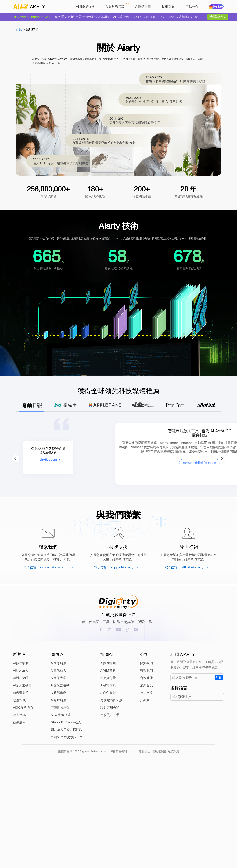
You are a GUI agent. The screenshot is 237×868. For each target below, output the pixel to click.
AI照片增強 (58, 802)
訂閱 (219, 779)
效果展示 (19, 824)
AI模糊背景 (108, 787)
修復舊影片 (21, 795)
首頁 (19, 29)
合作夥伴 (146, 780)
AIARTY (29, 7)
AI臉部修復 (58, 795)
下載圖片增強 (60, 809)
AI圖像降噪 (58, 780)
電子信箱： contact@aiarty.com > (48, 669)
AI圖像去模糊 (60, 787)
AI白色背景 (108, 795)
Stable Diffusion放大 (66, 824)
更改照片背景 (110, 817)
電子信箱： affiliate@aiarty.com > (189, 669)
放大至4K (20, 817)
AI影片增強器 (115, 6)
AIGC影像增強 (61, 817)
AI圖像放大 (58, 772)
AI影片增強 (21, 765)
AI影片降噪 (21, 780)
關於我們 (146, 765)
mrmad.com (195, 523)
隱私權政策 (159, 853)
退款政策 (173, 853)
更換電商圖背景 (111, 802)
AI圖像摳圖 (143, 6)
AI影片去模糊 (22, 787)
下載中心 (192, 6)
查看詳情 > (218, 17)
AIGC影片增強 (23, 809)
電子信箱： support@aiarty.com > (119, 669)
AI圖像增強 (58, 765)
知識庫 (145, 802)
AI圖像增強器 (85, 6)
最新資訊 (146, 787)
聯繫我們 (146, 772)
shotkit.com (41, 519)
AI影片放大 (21, 772)
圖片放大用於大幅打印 (66, 832)
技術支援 (168, 6)
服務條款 (144, 853)
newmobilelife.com (118, 532)
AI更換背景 (108, 780)
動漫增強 (19, 802)
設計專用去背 (110, 809)
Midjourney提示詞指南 (67, 839)
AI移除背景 (108, 772)
